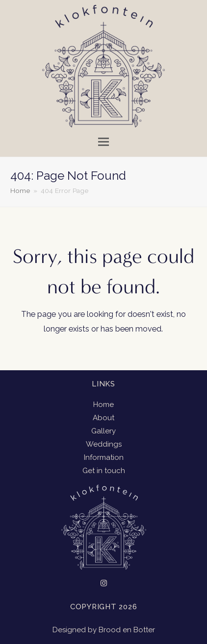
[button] (103, 142)
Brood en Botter (127, 630)
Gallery (103, 431)
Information (104, 457)
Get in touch (104, 471)
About (103, 418)
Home (103, 405)
